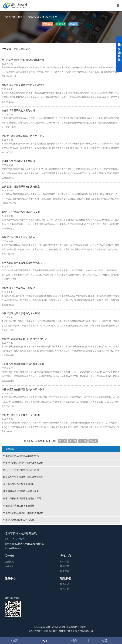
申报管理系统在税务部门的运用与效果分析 (24, 339)
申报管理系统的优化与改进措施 (18, 237)
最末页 (93, 441)
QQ (45, 640)
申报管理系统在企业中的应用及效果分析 (23, 463)
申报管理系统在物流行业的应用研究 (21, 456)
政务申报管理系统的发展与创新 (18, 110)
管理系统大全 (51, 631)
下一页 (83, 441)
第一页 (63, 441)
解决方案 (65, 571)
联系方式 (65, 584)
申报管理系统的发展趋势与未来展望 (21, 313)
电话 (104, 640)
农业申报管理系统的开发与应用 (18, 161)
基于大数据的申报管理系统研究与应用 (22, 263)
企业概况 (9, 562)
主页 (16, 49)
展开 (119, 56)
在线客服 (47, 24)
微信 (75, 640)
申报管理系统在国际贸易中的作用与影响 (23, 389)
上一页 (73, 441)
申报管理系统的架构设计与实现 (18, 288)
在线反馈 (65, 589)
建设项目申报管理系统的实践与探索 (21, 187)
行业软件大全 (36, 631)
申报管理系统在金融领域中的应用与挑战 (23, 85)
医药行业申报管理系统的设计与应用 (21, 212)
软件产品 (65, 562)
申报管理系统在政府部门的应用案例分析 (23, 513)
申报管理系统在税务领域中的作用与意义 (23, 136)
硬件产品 (65, 566)
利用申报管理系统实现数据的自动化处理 (23, 364)
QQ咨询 (73, 24)
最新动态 (26, 49)
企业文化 (9, 566)
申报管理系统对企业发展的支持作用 (21, 415)
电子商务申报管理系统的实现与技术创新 (23, 60)
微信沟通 (61, 24)
